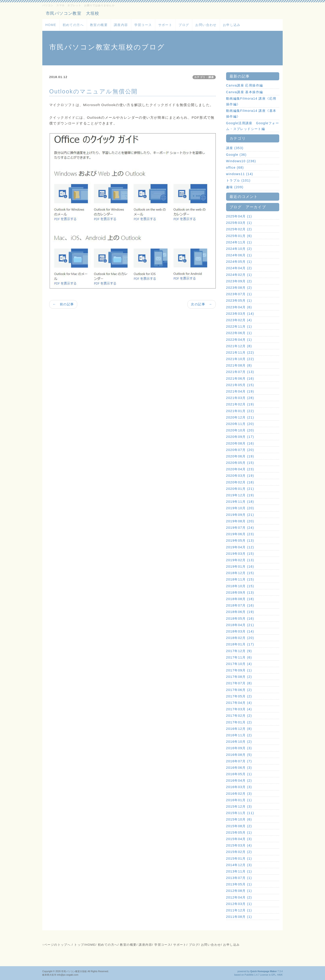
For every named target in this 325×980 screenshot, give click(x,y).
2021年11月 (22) (240, 353)
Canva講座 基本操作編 (245, 92)
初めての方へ (73, 25)
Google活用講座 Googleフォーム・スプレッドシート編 (253, 126)
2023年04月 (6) (239, 307)
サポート (165, 25)
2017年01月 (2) (239, 722)
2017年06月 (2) (239, 690)
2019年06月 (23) (240, 534)
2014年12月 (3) (239, 865)
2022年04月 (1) (239, 340)
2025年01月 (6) (239, 236)
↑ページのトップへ (56, 945)
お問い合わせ (206, 25)
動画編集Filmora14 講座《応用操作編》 (251, 101)
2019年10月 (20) (240, 508)
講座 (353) (235, 148)
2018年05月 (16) (240, 619)
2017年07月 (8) (239, 683)
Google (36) (236, 155)
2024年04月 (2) (239, 268)
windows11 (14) (240, 174)
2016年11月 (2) (239, 735)
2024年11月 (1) (239, 242)
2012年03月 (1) (239, 904)
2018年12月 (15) (240, 573)
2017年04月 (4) (239, 703)
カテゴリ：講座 (204, 77)
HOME (51, 25)
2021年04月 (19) (240, 391)
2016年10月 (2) (239, 742)
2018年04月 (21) (240, 625)
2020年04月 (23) (240, 469)
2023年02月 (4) (239, 320)
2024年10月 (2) (239, 249)
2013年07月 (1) (239, 878)
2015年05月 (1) (239, 833)
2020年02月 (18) (240, 482)
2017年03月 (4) (239, 709)
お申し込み (232, 25)
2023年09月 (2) (239, 281)
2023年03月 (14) (240, 314)
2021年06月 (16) (240, 379)
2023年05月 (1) (239, 301)
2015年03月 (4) (239, 845)
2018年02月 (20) (240, 638)
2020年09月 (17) (240, 437)
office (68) (235, 168)
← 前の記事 (63, 304)
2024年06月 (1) (239, 255)
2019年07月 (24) (240, 528)
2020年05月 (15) (240, 463)
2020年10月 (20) (240, 430)
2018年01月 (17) (240, 644)
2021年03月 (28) (240, 398)
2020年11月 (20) (240, 424)
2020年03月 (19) (240, 476)
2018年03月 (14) (240, 631)
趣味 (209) (235, 187)
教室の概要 (99, 25)
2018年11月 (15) (240, 579)
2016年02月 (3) (239, 794)
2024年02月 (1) (239, 275)
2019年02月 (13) (240, 560)
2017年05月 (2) (239, 696)
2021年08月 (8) (239, 365)
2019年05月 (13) (240, 541)
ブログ (184, 25)
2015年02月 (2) (239, 852)
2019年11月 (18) (240, 502)
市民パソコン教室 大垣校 (73, 13)
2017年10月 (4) (239, 664)
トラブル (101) (238, 180)
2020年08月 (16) (240, 443)
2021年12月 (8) (239, 346)
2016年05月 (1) (239, 774)
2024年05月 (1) (239, 262)
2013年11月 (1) (239, 871)
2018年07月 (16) (240, 605)
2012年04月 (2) (239, 897)
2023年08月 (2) (239, 288)
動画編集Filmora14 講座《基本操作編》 (251, 114)
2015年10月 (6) (239, 819)
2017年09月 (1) (239, 670)
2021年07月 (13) (240, 372)
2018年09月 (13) (240, 593)
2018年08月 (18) (240, 599)
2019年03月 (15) (240, 554)
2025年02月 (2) (239, 229)
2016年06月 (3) (239, 768)
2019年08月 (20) (240, 521)
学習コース (143, 25)
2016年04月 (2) (239, 781)
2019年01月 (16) (240, 567)
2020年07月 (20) (240, 450)
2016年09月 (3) (239, 748)
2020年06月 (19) (240, 456)
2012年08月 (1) (239, 891)
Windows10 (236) (241, 161)
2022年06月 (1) (239, 333)
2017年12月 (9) (239, 651)
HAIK (280, 975)
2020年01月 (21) (240, 489)
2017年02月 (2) (239, 716)
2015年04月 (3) (239, 839)
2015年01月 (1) (239, 859)
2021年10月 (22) (240, 359)
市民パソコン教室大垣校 (74, 971)
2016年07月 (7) (239, 761)
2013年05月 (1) (239, 884)
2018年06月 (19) (240, 612)
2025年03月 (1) (239, 223)
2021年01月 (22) (240, 411)
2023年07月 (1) (239, 294)
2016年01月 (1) (239, 800)
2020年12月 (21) (240, 417)
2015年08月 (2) (239, 826)
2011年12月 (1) (239, 910)
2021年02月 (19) (240, 404)
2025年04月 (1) (239, 216)
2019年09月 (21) (240, 515)
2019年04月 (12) (240, 547)
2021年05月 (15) (240, 385)
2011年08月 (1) (239, 917)
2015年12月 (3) (239, 807)
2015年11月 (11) (240, 813)
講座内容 (121, 25)
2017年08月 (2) (239, 677)
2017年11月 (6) (239, 657)
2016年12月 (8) (239, 729)
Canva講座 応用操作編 (245, 85)
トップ (79, 945)
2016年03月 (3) (239, 787)
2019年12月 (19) (240, 495)
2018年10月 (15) (240, 586)
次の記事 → (201, 304)
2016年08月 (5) (239, 755)
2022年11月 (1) (239, 327)
